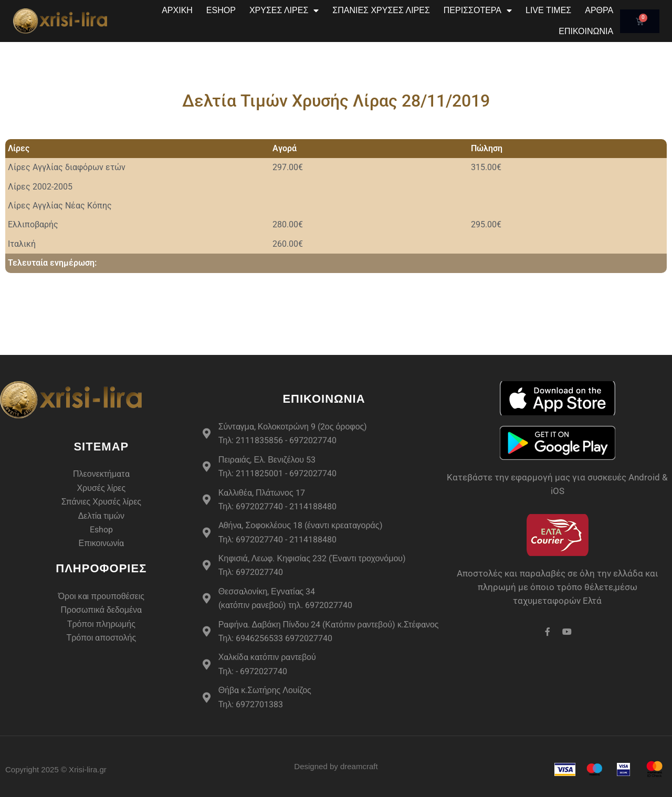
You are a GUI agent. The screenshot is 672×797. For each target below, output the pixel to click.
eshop (221, 10)
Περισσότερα (478, 11)
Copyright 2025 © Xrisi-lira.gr (56, 769)
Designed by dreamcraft (336, 766)
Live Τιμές (548, 10)
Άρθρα (599, 10)
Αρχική (177, 10)
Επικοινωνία (586, 31)
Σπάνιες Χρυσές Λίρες (381, 10)
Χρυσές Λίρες (284, 11)
